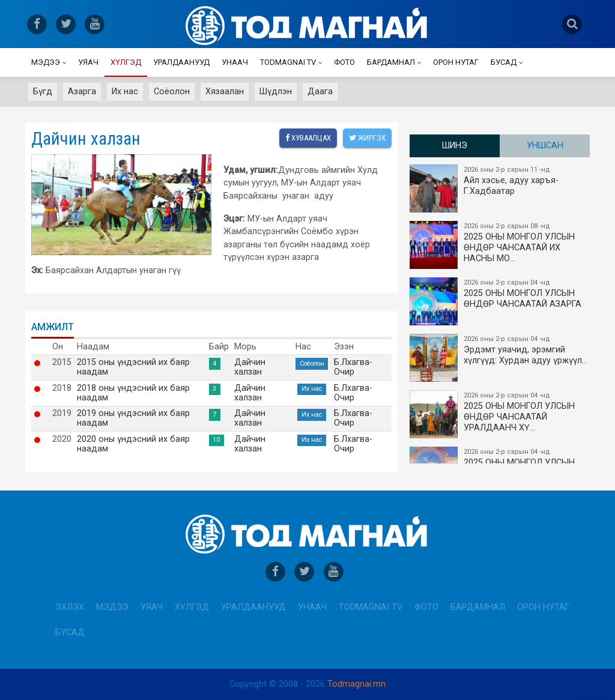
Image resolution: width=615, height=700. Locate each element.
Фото (344, 62)
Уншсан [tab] (545, 146)
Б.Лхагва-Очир (353, 367)
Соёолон (172, 92)
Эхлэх (70, 607)
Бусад (504, 62)
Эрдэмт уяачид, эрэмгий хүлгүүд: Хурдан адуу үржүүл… (500, 358)
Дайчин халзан (250, 367)
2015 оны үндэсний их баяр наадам (133, 367)
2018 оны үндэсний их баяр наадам (133, 393)
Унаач (235, 62)
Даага (320, 92)
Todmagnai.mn (356, 684)
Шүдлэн (276, 92)
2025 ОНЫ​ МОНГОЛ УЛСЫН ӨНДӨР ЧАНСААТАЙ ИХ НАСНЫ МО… (500, 245)
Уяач (88, 62)
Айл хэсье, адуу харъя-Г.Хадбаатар (500, 189)
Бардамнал (391, 62)
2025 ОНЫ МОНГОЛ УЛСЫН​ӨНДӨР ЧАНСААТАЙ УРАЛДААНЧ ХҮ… (500, 414)
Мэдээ (46, 62)
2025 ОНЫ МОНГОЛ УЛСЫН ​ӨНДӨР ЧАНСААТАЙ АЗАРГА (500, 301)
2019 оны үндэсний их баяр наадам (133, 418)
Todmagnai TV (288, 62)
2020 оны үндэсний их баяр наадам (133, 444)
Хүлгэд (126, 62)
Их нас (125, 92)
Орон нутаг (456, 62)
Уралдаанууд (181, 62)
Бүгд (43, 92)
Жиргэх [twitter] (367, 138)
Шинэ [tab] (455, 146)
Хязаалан (225, 92)
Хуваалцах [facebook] (308, 138)
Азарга (82, 92)
